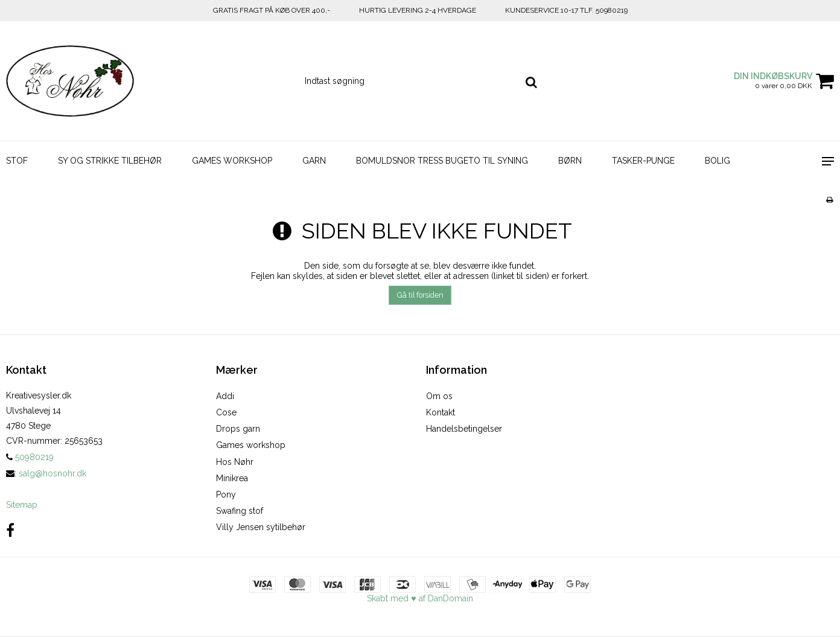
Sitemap (22, 505)
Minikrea (232, 478)
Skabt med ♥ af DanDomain (420, 598)
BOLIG (717, 161)
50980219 (30, 457)
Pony (226, 495)
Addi (225, 396)
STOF (17, 161)
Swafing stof (240, 511)
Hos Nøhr (235, 462)
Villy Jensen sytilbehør (261, 527)
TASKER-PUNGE (643, 161)
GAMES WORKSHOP (232, 161)
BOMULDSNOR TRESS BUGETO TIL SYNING (442, 161)
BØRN (570, 161)
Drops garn (238, 429)
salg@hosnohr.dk (52, 473)
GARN (314, 161)
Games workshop (251, 445)
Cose (226, 412)
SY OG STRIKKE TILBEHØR (110, 161)
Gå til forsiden (420, 295)
